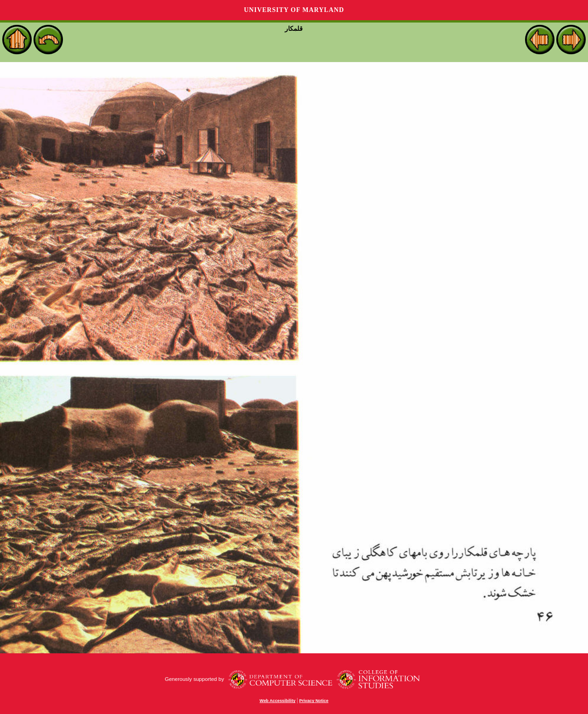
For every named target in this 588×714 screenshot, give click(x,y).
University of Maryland (294, 10)
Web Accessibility (277, 701)
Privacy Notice (314, 701)
